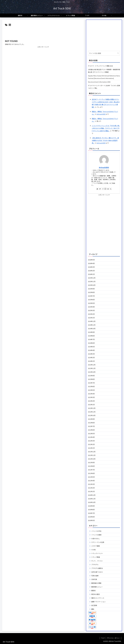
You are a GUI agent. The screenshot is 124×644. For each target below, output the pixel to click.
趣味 (93, 609)
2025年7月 (91, 296)
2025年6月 (91, 300)
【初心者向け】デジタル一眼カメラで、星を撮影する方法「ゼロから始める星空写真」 (105, 140)
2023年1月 (91, 405)
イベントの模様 (96, 535)
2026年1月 (91, 274)
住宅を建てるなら (97, 572)
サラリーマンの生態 (98, 542)
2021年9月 (91, 462)
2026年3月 (91, 267)
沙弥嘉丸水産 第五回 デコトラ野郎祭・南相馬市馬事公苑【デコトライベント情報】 (104, 71)
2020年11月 (92, 499)
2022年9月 (91, 419)
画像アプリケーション (98, 602)
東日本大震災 (96, 594)
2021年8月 (91, 466)
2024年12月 (92, 321)
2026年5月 (91, 260)
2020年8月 (91, 510)
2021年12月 (92, 452)
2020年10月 (92, 502)
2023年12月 (92, 365)
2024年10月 (92, 329)
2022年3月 (91, 441)
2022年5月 (91, 434)
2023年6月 (91, 386)
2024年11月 (92, 325)
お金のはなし (96, 538)
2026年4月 (91, 263)
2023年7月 (91, 383)
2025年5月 (91, 303)
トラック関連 (96, 557)
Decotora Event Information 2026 (99, 82)
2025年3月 (91, 310)
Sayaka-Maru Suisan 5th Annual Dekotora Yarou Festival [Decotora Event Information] (104, 77)
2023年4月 (91, 394)
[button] (118, 53)
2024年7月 (91, 339)
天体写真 (94, 579)
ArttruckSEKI (101, 114)
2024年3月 (91, 354)
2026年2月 (91, 271)
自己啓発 (94, 605)
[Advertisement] (43, 32)
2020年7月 (91, 513)
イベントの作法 (96, 531)
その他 (93, 550)
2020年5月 (91, 520)
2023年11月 (92, 368)
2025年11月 (92, 281)
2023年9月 (91, 376)
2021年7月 (91, 470)
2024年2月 (91, 357)
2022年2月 (91, 444)
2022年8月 (91, 423)
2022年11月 (92, 412)
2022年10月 (92, 415)
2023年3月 (91, 397)
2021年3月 (91, 484)
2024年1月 (91, 361)
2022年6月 (91, 430)
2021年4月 (91, 481)
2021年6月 (91, 473)
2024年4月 (91, 350)
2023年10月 (92, 372)
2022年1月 (91, 448)
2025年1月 (91, 318)
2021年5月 (91, 477)
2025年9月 (91, 289)
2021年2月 (91, 488)
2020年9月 (91, 506)
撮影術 (93, 591)
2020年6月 (91, 517)
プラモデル (95, 565)
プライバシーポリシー (114, 638)
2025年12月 (92, 278)
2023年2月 (91, 401)
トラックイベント (97, 553)
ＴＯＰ (103, 638)
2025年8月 (91, 292)
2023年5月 (91, 390)
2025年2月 (91, 314)
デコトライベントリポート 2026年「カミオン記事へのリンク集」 (104, 87)
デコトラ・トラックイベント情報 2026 (100, 66)
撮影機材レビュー (97, 587)
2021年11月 (92, 455)
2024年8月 (91, 336)
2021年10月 (92, 459)
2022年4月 (91, 437)
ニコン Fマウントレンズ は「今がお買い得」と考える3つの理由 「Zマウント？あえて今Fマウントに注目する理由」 (106, 128)
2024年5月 (91, 347)
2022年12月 (92, 408)
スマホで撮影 (96, 546)
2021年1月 (91, 491)
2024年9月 (91, 332)
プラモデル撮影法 (97, 568)
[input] (104, 53)
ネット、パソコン (97, 561)
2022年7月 (91, 426)
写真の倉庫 (95, 576)
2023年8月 (91, 379)
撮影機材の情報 (96, 583)
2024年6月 (91, 343)
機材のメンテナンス (98, 598)
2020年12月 (92, 495)
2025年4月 (91, 307)
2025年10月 (92, 285)
